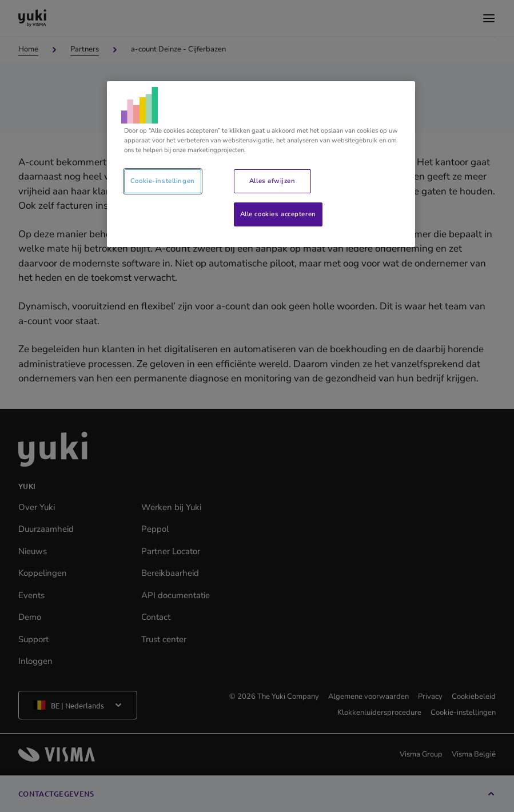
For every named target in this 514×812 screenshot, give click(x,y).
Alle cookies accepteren (278, 214)
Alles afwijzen (272, 181)
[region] (261, 164)
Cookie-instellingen (163, 181)
